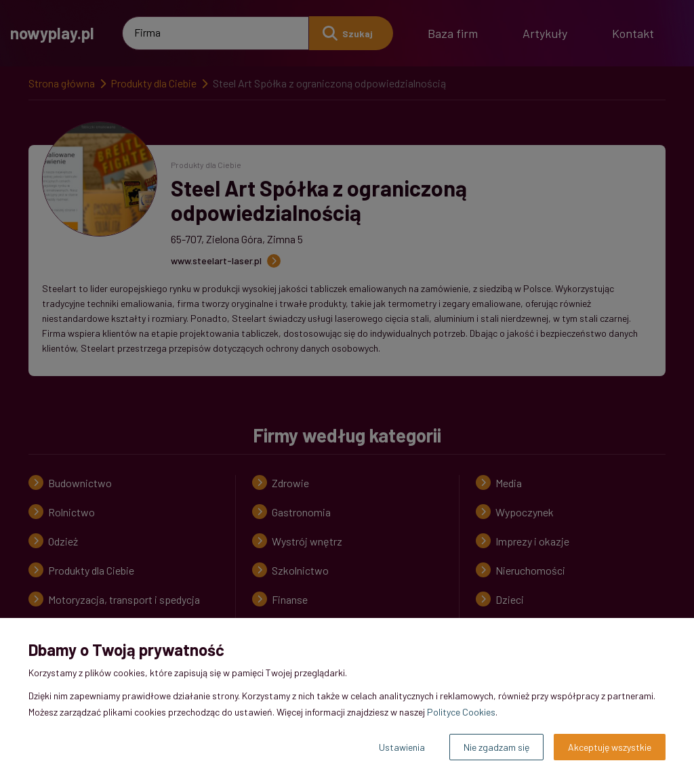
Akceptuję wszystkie (610, 747)
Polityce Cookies (461, 712)
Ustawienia (402, 747)
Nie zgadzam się (496, 747)
